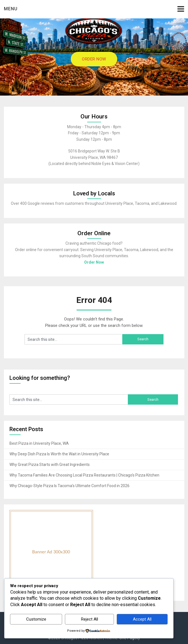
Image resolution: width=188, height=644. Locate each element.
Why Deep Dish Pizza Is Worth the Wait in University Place (59, 454)
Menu (11, 9)
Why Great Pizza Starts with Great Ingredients (50, 465)
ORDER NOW (94, 59)
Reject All (90, 619)
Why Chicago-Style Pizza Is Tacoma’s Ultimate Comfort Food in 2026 (69, 486)
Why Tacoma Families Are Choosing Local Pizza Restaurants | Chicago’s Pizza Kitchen (84, 475)
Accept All (142, 619)
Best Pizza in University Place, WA (39, 443)
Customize (36, 619)
